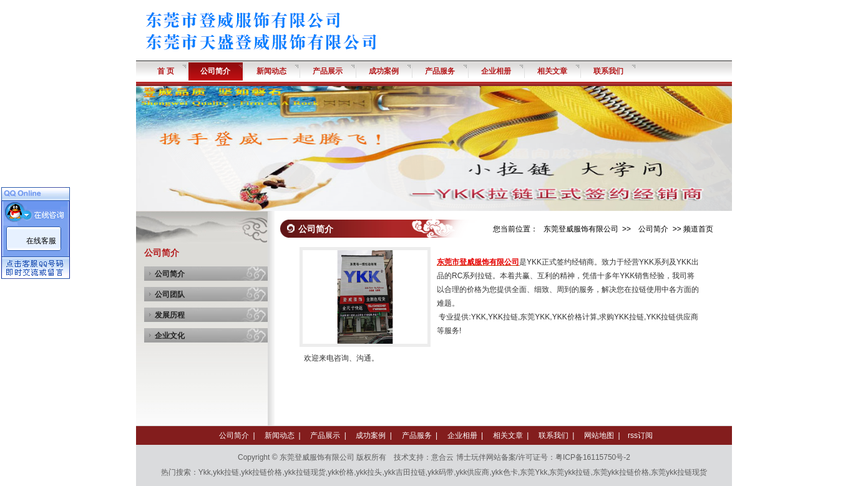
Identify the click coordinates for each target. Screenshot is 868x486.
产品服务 (417, 435)
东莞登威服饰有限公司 (581, 229)
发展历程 (170, 315)
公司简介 (170, 274)
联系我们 (553, 435)
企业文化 (170, 336)
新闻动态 (280, 435)
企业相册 (462, 435)
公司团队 (170, 294)
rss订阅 (640, 435)
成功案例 (371, 435)
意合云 (442, 457)
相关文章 (508, 435)
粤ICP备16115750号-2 (593, 457)
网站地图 (599, 435)
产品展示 (325, 435)
